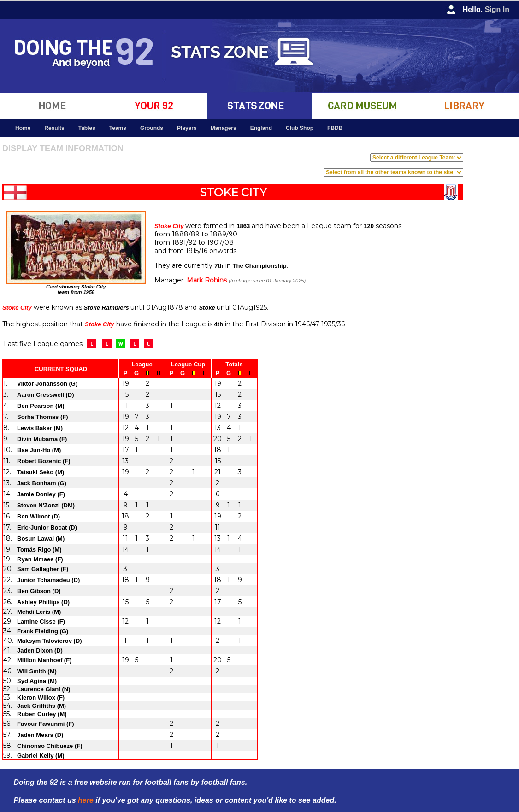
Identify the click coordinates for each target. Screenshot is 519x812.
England (261, 128)
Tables (87, 128)
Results (54, 128)
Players (187, 128)
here (86, 800)
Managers (224, 128)
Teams (118, 128)
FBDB (335, 128)
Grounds (152, 128)
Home (23, 128)
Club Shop (300, 128)
